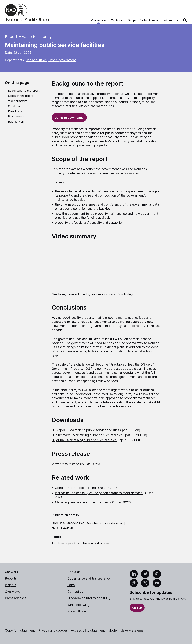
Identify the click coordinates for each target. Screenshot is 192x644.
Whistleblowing (78, 605)
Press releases (16, 598)
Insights (11, 585)
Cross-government (62, 60)
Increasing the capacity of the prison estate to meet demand (99, 493)
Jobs (71, 585)
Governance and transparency (89, 578)
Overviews (13, 592)
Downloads (15, 111)
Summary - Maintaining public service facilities (88, 435)
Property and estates (96, 543)
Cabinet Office (36, 60)
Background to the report (24, 91)
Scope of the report (20, 96)
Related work (16, 122)
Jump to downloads (69, 118)
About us (74, 572)
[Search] (185, 20)
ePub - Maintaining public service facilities (85, 440)
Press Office (77, 611)
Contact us (75, 592)
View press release (65, 464)
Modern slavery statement (127, 630)
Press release (16, 116)
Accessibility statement (88, 630)
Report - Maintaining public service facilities (86, 430)
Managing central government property (83, 502)
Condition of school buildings (76, 488)
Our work (12, 572)
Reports (11, 578)
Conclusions (15, 106)
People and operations (66, 543)
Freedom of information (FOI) (89, 598)
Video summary (17, 101)
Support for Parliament (143, 20)
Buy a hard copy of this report (105, 523)
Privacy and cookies (53, 630)
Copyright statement (20, 630)
